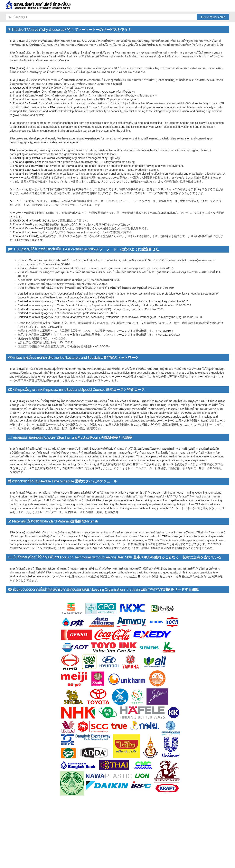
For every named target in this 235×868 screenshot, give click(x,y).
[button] (195, 3)
